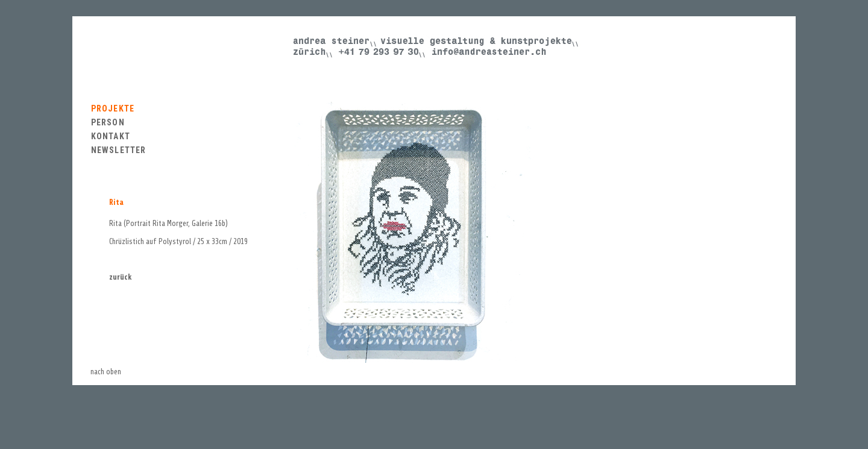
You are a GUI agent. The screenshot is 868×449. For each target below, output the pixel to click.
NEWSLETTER (118, 150)
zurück (121, 277)
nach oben (106, 372)
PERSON (108, 122)
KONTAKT (111, 136)
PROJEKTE (113, 108)
